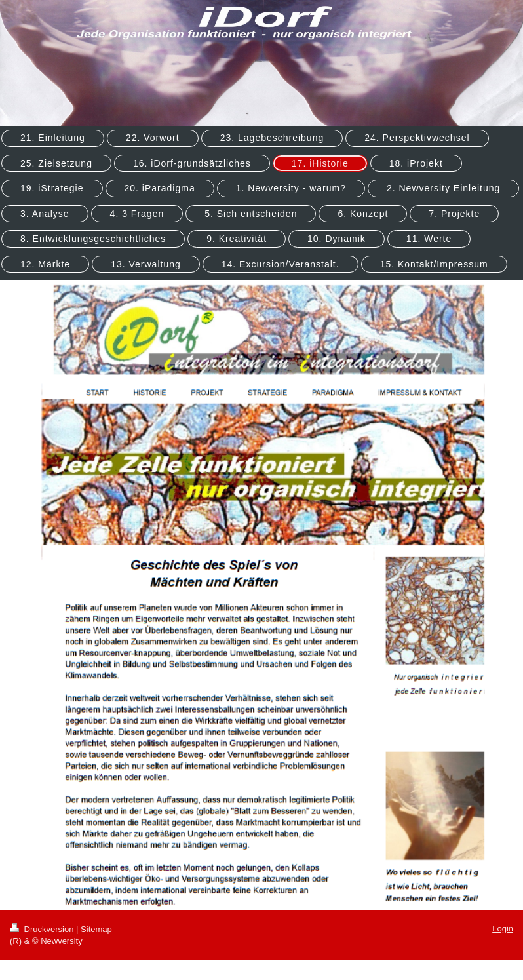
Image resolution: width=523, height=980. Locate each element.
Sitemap (96, 929)
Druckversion (43, 929)
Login (503, 929)
